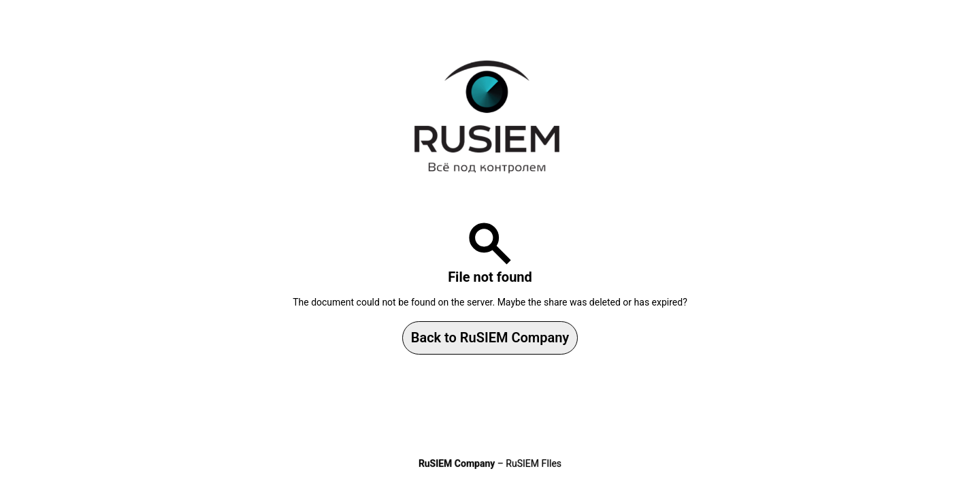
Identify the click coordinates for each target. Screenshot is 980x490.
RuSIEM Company (457, 463)
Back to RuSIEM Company (490, 338)
